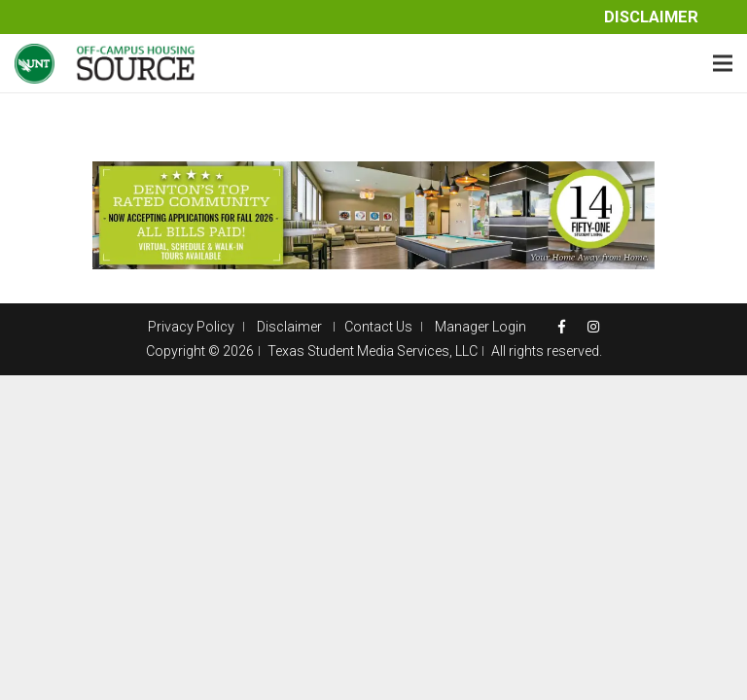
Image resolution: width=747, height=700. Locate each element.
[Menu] (723, 63)
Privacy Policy (191, 327)
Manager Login (480, 327)
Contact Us (378, 327)
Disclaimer (651, 17)
